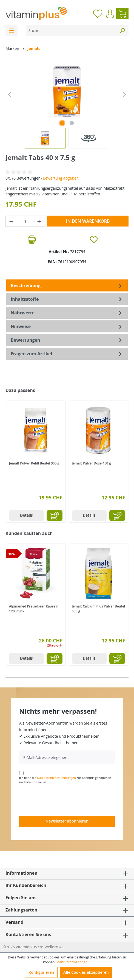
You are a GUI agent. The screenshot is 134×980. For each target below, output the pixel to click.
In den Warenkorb (88, 221)
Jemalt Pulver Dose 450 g (91, 463)
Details (26, 515)
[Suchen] (122, 30)
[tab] (67, 285)
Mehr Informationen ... (74, 962)
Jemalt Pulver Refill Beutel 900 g (34, 463)
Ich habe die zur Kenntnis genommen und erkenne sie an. (65, 780)
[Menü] (12, 30)
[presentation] (61, 800)
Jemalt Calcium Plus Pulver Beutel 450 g (98, 609)
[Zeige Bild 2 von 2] (72, 123)
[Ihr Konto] (110, 14)
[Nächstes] (124, 95)
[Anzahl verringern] (11, 221)
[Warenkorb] (122, 13)
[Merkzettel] (98, 13)
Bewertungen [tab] (67, 340)
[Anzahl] (25, 221)
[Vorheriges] (10, 95)
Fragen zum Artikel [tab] (67, 354)
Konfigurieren (41, 972)
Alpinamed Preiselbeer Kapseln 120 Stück (34, 609)
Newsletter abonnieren (67, 821)
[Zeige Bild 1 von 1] (62, 123)
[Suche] (71, 30)
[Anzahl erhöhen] (39, 221)
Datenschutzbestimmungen (56, 778)
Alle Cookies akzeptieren (86, 972)
